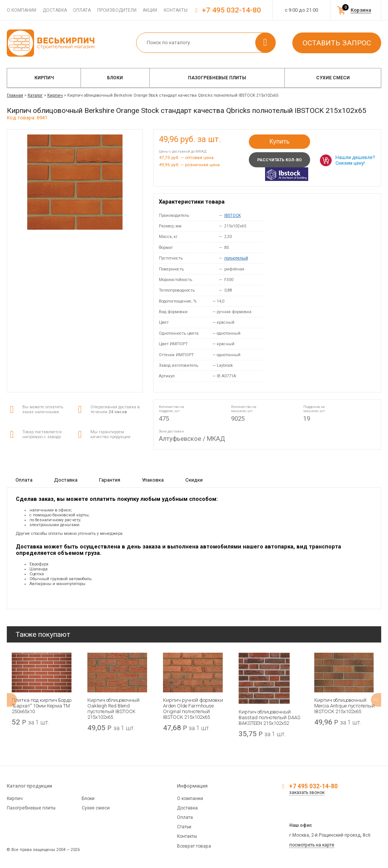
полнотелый (236, 258)
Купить (279, 141)
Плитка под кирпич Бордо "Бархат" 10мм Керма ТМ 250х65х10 (42, 706)
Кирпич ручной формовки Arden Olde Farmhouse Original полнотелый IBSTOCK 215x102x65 (193, 709)
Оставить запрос (337, 43)
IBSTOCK (233, 215)
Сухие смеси (333, 78)
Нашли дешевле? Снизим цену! (355, 160)
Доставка (55, 10)
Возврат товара (194, 846)
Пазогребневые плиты (217, 78)
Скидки (194, 480)
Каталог (35, 95)
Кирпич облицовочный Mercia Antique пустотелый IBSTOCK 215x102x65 (345, 706)
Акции (150, 10)
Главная (15, 95)
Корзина (361, 10)
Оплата (82, 10)
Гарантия (110, 480)
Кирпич (44, 78)
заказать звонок (307, 792)
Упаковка (153, 480)
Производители (117, 10)
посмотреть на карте (312, 845)
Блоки (115, 78)
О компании (22, 10)
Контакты (176, 10)
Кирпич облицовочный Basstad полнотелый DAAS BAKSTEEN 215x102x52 (269, 717)
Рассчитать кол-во (279, 160)
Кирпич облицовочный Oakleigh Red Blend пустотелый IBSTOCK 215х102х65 (113, 709)
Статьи (184, 827)
